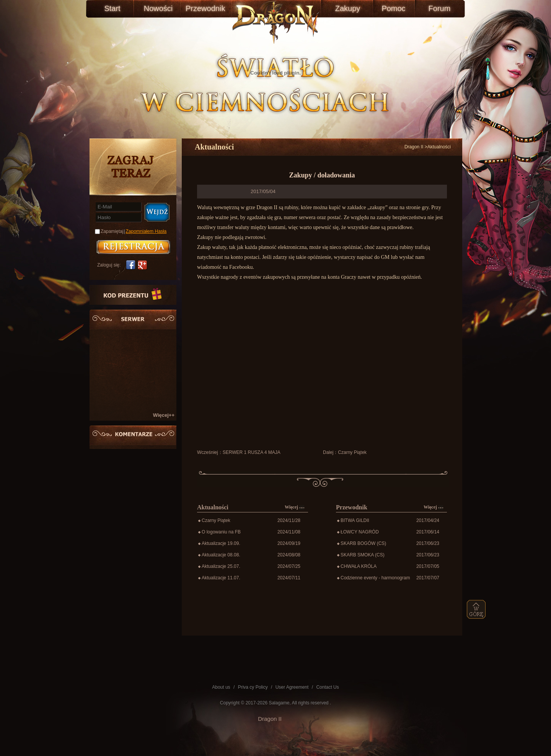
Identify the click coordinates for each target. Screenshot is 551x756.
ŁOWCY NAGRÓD (360, 532)
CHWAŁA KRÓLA (359, 566)
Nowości (158, 8)
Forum (440, 8)
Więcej (294, 507)
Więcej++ (164, 415)
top (476, 609)
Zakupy (348, 8)
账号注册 (133, 247)
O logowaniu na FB (221, 532)
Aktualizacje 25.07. (221, 566)
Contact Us (327, 687)
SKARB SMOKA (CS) (363, 555)
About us (221, 687)
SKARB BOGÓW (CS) (363, 543)
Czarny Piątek (352, 452)
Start (112, 8)
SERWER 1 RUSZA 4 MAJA (252, 452)
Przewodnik (204, 8)
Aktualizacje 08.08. (221, 555)
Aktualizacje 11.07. (221, 578)
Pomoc (393, 8)
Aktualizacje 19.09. (221, 543)
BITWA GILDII (355, 520)
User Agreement (292, 687)
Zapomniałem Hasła (146, 231)
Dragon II (414, 147)
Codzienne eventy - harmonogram (375, 578)
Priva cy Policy (253, 687)
